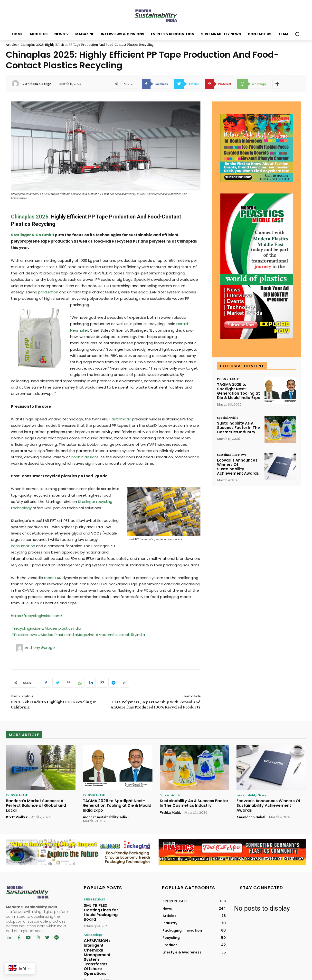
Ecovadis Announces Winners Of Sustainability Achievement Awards (238, 467)
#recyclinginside (26, 628)
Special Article (229, 418)
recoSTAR (53, 578)
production (48, 292)
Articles (12, 45)
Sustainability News (233, 455)
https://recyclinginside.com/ (37, 616)
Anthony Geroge (38, 84)
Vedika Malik (170, 812)
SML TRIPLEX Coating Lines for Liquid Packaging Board (101, 909)
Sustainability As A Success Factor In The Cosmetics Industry (238, 429)
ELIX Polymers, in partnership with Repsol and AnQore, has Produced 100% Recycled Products (156, 704)
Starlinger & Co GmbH (33, 235)
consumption (23, 546)
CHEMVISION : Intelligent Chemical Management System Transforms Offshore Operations (102, 940)
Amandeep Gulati (251, 817)
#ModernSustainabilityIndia (120, 635)
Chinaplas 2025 (30, 217)
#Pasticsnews (24, 635)
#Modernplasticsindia (61, 628)
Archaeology (92, 927)
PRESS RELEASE (230, 379)
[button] (297, 34)
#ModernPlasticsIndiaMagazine (67, 635)
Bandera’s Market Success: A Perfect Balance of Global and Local (36, 806)
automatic (121, 419)
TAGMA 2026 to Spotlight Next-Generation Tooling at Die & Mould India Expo (239, 392)
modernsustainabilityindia (105, 817)
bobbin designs (85, 457)
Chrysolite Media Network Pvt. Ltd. (195, 976)
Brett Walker (17, 817)
